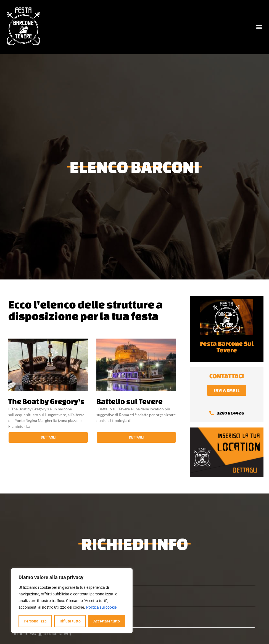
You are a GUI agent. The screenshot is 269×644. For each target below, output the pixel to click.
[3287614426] (212, 413)
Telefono (134, 617)
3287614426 (230, 413)
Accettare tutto (107, 621)
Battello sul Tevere (130, 401)
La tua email (134, 597)
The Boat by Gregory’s (46, 401)
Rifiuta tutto (70, 621)
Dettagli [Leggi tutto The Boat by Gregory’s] (48, 437)
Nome (134, 576)
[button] (259, 27)
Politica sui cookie (101, 607)
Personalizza (35, 621)
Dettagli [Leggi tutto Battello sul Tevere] (136, 437)
